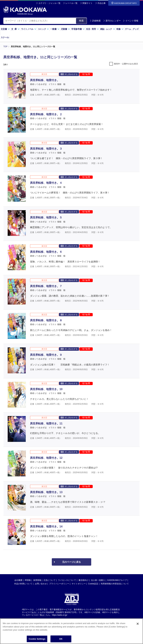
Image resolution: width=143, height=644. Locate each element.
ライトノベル (29, 29)
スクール (5, 37)
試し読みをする (69, 74)
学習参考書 (78, 29)
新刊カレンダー (112, 21)
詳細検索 (95, 21)
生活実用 (92, 29)
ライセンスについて (67, 580)
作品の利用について (23, 584)
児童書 (65, 29)
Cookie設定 (93, 584)
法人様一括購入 (98, 580)
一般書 (55, 29)
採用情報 (37, 580)
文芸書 (5, 29)
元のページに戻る (71, 562)
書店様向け (84, 580)
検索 (81, 21)
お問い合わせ (41, 584)
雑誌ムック (108, 29)
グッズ (136, 29)
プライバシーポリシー (59, 584)
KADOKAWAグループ (117, 580)
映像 (120, 29)
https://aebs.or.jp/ (60, 615)
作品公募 (102, 3)
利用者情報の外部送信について (115, 584)
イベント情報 (131, 21)
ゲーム (128, 29)
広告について (50, 580)
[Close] (138, 631)
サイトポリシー (79, 584)
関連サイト (88, 3)
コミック (43, 29)
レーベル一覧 (71, 3)
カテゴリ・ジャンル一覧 (49, 3)
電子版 (86, 74)
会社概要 (18, 580)
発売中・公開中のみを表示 (126, 64)
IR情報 (28, 580)
